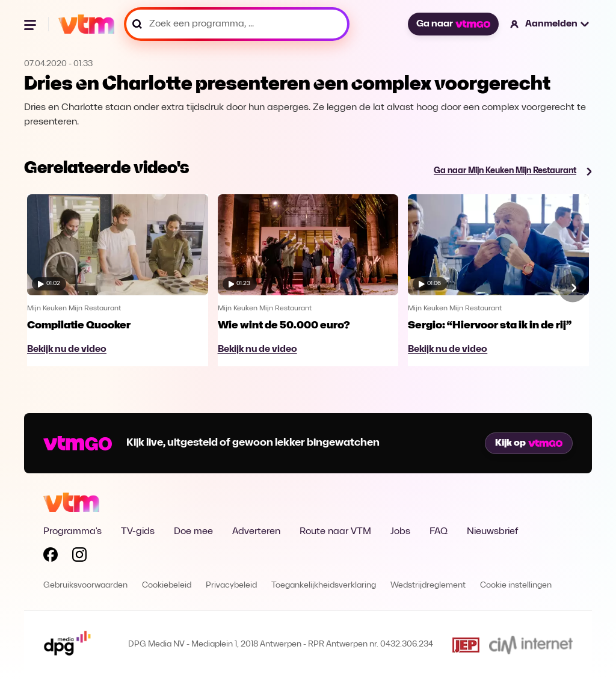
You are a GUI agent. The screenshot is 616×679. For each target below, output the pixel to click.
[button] (550, 24)
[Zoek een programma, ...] (237, 24)
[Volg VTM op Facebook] (51, 557)
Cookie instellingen (516, 585)
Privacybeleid (231, 585)
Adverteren (256, 532)
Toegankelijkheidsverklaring (324, 585)
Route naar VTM (335, 532)
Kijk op (529, 443)
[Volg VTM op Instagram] (79, 557)
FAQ (439, 532)
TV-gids (138, 532)
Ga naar (453, 24)
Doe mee (193, 532)
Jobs (400, 532)
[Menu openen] (31, 24)
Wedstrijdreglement (428, 585)
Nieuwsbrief (492, 532)
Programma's (72, 532)
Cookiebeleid (167, 585)
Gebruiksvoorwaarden (85, 585)
